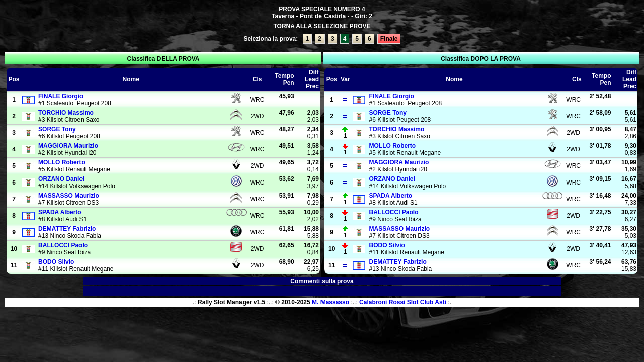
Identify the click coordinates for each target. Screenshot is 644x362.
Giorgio (61, 96)
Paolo (63, 245)
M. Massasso (331, 302)
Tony (57, 129)
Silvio (56, 262)
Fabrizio (67, 229)
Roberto (62, 162)
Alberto (60, 212)
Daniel (61, 179)
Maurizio (68, 146)
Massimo (66, 113)
